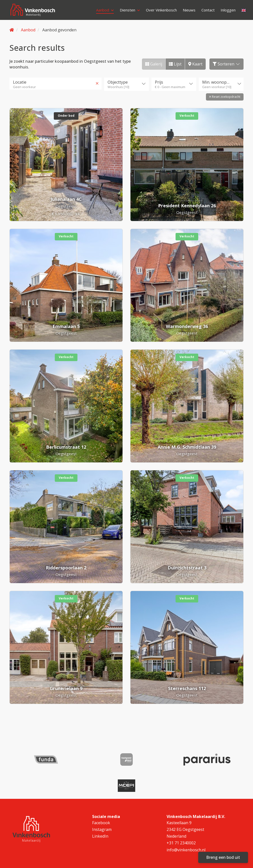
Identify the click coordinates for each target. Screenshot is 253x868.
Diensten (126, 11)
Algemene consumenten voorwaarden (162, 850)
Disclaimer (115, 850)
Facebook (101, 794)
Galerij (154, 64)
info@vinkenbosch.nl (186, 820)
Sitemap (73, 850)
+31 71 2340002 (181, 814)
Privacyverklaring (214, 850)
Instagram (102, 800)
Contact (210, 11)
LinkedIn (100, 807)
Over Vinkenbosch (159, 11)
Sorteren (226, 64)
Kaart (195, 64)
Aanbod (99, 11)
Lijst (175, 64)
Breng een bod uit (223, 857)
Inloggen (98, 19)
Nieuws (190, 11)
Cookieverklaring (79, 857)
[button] (225, 96)
